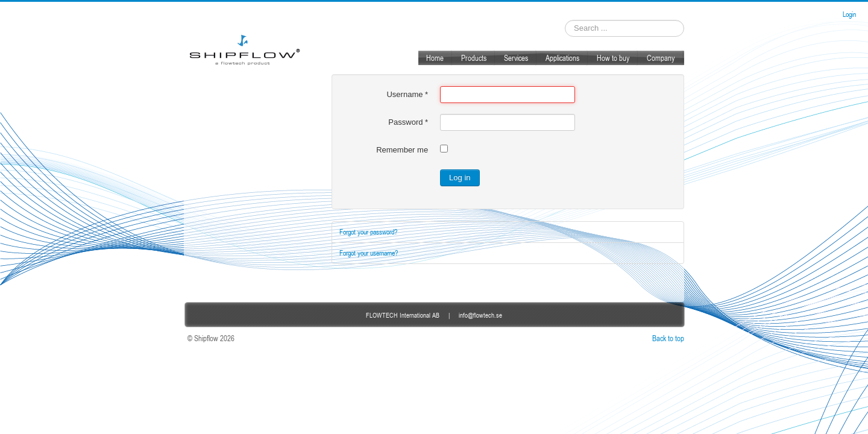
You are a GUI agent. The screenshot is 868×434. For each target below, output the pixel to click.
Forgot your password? (368, 232)
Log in (460, 178)
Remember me (402, 150)
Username (407, 94)
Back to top (668, 338)
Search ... (565, 20)
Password (408, 122)
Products (474, 58)
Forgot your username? (369, 253)
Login (849, 14)
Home (435, 58)
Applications (562, 58)
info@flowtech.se (480, 315)
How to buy (613, 58)
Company (661, 58)
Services (516, 58)
